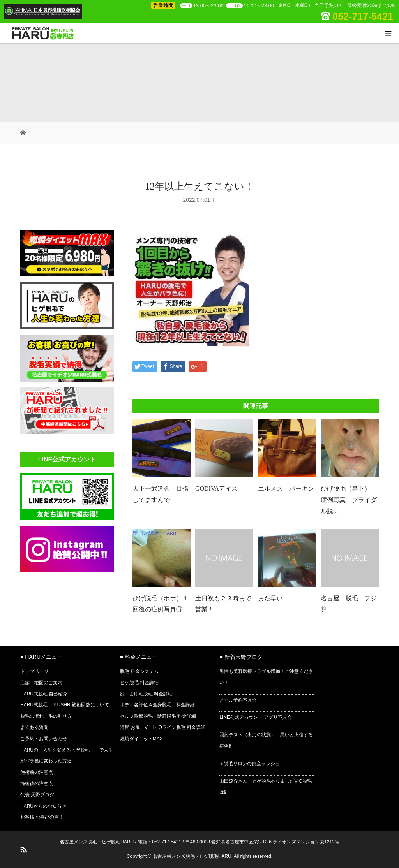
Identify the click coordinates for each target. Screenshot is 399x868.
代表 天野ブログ (37, 795)
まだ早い (270, 598)
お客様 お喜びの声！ (42, 817)
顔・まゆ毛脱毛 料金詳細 (146, 694)
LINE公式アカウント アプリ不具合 (256, 717)
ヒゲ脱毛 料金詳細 (139, 683)
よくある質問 (34, 727)
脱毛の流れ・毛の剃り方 (46, 716)
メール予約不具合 (238, 700)
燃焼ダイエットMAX (141, 739)
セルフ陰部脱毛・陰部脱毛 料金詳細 (158, 716)
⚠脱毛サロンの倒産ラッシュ (250, 764)
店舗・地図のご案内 (41, 683)
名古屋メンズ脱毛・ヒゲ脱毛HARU (97, 842)
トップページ (34, 671)
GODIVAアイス (216, 489)
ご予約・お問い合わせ (44, 739)
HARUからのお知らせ (43, 806)
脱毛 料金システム (139, 671)
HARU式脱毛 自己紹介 (44, 694)
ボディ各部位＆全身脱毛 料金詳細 (157, 705)
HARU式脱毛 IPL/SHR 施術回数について (65, 705)
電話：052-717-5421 (160, 842)
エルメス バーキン (286, 489)
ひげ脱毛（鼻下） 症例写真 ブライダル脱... (349, 500)
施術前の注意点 (37, 772)
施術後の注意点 (37, 783)
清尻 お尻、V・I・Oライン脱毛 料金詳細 (163, 727)
